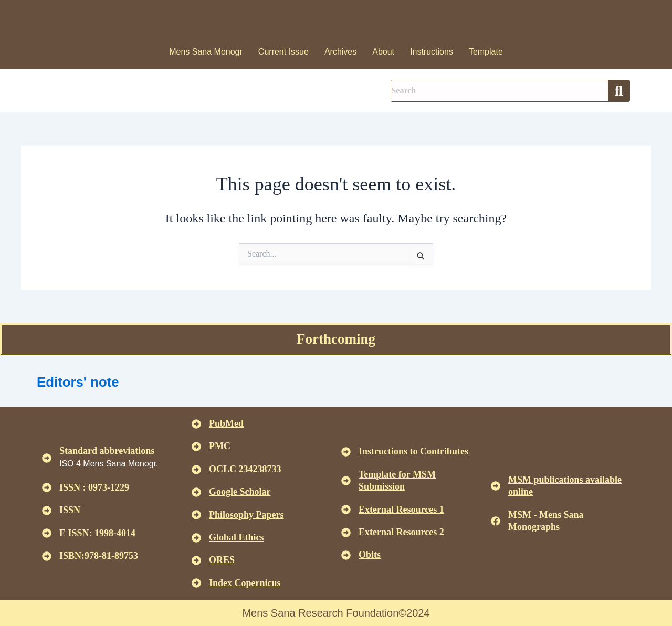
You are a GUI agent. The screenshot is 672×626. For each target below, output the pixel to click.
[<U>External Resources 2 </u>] (346, 533)
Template (486, 52)
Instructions (432, 52)
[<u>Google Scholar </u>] (196, 492)
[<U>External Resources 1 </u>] (346, 510)
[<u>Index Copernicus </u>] (196, 583)
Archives (340, 52)
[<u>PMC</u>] (196, 447)
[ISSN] (47, 511)
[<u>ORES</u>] (196, 560)
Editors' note (85, 381)
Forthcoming (336, 339)
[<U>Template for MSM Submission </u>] (346, 481)
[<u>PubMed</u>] (196, 424)
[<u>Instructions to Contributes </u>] (346, 452)
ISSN (70, 510)
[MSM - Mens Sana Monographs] (496, 521)
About (383, 52)
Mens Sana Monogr (206, 52)
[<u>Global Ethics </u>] (196, 538)
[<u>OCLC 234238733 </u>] (196, 470)
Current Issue (283, 52)
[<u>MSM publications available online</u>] (496, 486)
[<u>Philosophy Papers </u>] (196, 515)
